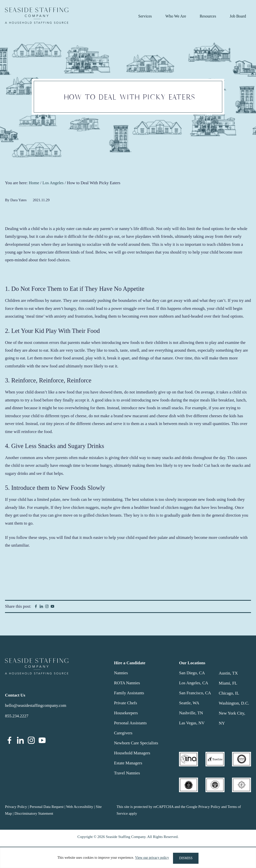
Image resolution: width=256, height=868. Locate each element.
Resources (208, 16)
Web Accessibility (79, 807)
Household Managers (132, 753)
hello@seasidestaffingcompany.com (36, 705)
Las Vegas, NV (192, 723)
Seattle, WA (189, 703)
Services (145, 16)
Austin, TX (228, 673)
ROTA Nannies (127, 683)
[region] (128, 858)
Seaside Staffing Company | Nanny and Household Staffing (37, 16)
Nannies (121, 673)
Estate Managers (128, 763)
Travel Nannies (127, 773)
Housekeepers (126, 713)
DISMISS (186, 858)
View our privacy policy (151, 858)
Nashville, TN (191, 713)
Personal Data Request (46, 807)
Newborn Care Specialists (136, 743)
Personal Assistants (130, 723)
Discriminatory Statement (34, 813)
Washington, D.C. (234, 703)
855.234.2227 (17, 716)
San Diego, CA (192, 673)
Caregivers (123, 733)
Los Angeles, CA (194, 683)
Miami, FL (228, 683)
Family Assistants (129, 693)
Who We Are (176, 16)
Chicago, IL (229, 693)
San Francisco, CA (195, 693)
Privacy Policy (16, 807)
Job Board (238, 16)
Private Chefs (125, 703)
